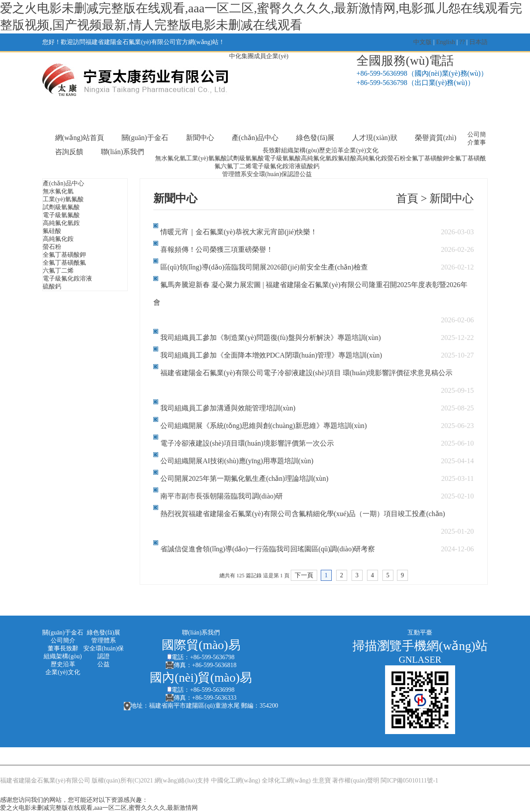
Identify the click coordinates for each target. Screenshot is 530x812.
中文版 (423, 42)
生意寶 (322, 781)
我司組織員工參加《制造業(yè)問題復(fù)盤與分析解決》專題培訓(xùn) (271, 338)
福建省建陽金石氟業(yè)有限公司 (45, 781)
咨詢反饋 (69, 152)
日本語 (478, 42)
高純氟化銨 (372, 158)
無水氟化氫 (170, 158)
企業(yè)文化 (361, 150)
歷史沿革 (331, 150)
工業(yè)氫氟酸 (206, 158)
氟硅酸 (347, 158)
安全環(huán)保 (267, 174)
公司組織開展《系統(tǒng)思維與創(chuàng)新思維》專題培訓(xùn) (264, 426)
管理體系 (234, 174)
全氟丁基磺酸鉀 (427, 158)
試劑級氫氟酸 (245, 158)
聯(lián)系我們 (123, 152)
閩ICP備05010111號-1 (409, 781)
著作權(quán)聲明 (356, 781)
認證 (293, 174)
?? (462, 42)
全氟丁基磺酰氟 (64, 263)
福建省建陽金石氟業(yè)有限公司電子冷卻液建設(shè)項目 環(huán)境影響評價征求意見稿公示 (307, 373)
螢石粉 (397, 158)
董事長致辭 (63, 648)
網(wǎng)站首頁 (80, 138)
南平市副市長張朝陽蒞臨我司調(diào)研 (222, 496)
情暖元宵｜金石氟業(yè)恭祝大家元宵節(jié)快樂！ (239, 232)
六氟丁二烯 (236, 166)
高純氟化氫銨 (319, 158)
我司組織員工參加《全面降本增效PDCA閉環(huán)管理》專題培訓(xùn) (271, 355)
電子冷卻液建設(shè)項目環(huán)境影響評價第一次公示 (247, 443)
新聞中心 (200, 138)
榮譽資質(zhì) (436, 138)
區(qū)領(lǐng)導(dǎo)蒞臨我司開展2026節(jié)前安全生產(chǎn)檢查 (264, 267)
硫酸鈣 (310, 166)
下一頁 (304, 575)
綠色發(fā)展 (315, 138)
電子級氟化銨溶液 (276, 166)
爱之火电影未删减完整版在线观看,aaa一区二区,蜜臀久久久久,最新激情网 (99, 808)
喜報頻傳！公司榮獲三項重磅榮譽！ (217, 249)
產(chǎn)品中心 (255, 138)
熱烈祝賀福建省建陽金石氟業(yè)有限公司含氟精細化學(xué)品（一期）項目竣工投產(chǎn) (303, 514)
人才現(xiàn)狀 (374, 138)
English (446, 42)
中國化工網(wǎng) (235, 781)
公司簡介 (63, 640)
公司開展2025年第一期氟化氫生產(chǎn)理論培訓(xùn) (244, 478)
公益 (306, 174)
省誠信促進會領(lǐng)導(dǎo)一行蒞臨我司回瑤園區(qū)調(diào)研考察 (268, 549)
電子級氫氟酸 (282, 158)
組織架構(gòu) (300, 150)
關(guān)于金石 (145, 138)
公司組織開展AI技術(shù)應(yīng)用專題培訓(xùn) (237, 461)
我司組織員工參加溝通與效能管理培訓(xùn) (228, 408)
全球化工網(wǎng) (286, 781)
